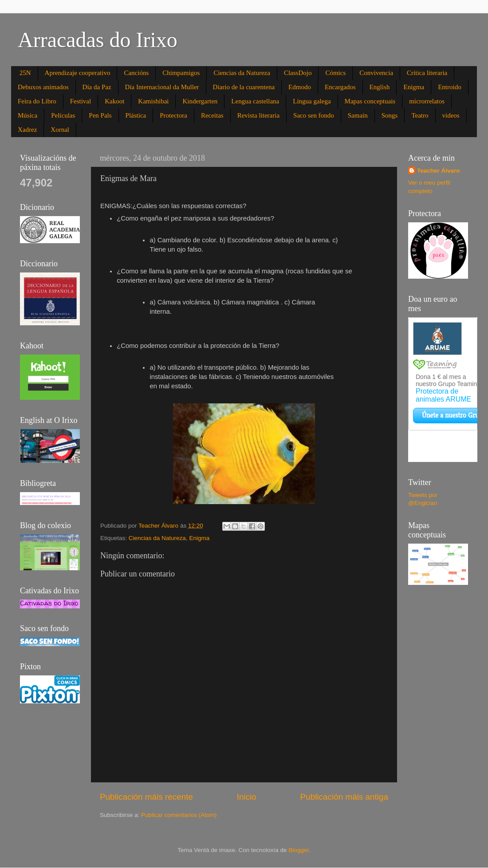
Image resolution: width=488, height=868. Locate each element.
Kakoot (114, 101)
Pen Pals (100, 115)
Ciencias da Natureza (242, 73)
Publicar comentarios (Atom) (179, 815)
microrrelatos (427, 101)
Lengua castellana (255, 101)
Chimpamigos (181, 73)
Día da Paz (97, 87)
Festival (81, 101)
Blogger (299, 850)
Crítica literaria (427, 73)
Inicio (247, 797)
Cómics (335, 73)
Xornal (60, 130)
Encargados (340, 87)
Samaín (358, 115)
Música (28, 115)
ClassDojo (298, 73)
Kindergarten (200, 101)
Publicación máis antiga (344, 797)
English (380, 87)
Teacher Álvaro (439, 171)
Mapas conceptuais (370, 101)
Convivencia (376, 73)
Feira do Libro (37, 101)
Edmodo (300, 87)
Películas (63, 115)
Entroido (450, 87)
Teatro (420, 115)
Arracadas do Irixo (98, 40)
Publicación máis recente (146, 797)
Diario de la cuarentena (244, 87)
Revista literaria (258, 115)
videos (451, 115)
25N (25, 73)
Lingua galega (312, 101)
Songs (390, 115)
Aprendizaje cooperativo (78, 73)
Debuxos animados (43, 87)
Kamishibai (153, 101)
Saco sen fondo (314, 115)
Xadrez (27, 130)
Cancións (136, 73)
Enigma (414, 87)
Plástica (136, 115)
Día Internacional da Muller (162, 87)
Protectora (173, 115)
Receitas (212, 115)
